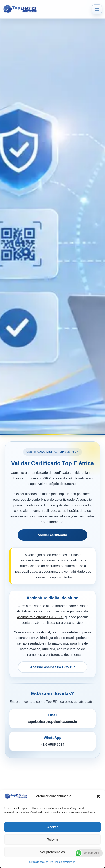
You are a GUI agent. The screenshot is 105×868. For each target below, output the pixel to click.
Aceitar (52, 827)
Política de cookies (38, 862)
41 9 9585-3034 (52, 744)
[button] (98, 796)
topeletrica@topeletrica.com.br (52, 722)
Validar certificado (52, 535)
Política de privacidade (63, 862)
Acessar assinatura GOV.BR (53, 667)
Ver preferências (52, 852)
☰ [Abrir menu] (97, 9)
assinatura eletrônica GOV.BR (40, 617)
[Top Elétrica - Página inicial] (46, 9)
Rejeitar (53, 839)
